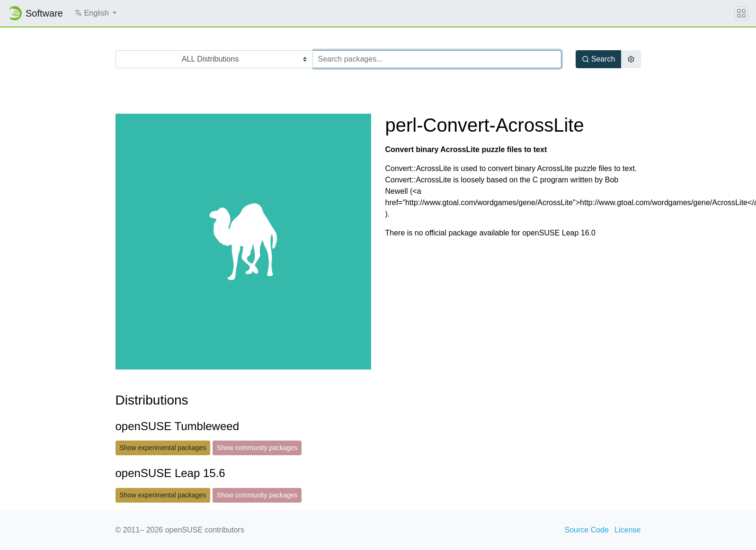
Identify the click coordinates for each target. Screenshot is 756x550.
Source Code (587, 530)
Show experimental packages (163, 448)
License (627, 530)
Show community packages (257, 448)
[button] (95, 13)
